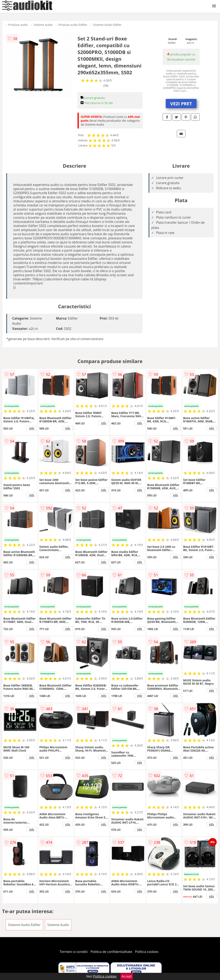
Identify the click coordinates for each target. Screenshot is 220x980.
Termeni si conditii (74, 952)
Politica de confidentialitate (111, 952)
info (32, 428)
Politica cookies (147, 952)
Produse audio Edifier (73, 25)
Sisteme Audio (43, 25)
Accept (127, 976)
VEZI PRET (181, 103)
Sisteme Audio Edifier (107, 25)
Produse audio (18, 25)
